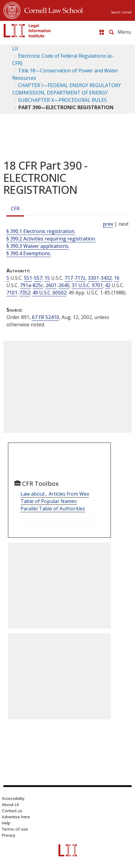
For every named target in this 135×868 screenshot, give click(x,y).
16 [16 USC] (117, 278)
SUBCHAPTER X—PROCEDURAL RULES (62, 100)
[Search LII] (111, 32)
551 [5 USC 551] (28, 278)
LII (15, 48)
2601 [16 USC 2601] (51, 285)
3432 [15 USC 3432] (106, 278)
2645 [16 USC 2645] (64, 285)
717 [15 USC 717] (69, 278)
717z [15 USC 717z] (80, 278)
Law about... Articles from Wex (55, 494)
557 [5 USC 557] (38, 278)
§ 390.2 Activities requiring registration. (51, 239)
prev (108, 224)
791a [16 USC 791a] (25, 285)
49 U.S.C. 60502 (49, 293)
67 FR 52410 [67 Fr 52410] (45, 317)
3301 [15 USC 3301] (93, 278)
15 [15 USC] (47, 278)
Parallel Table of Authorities (53, 509)
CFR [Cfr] (15, 209)
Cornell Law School (52, 10)
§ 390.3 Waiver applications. (38, 246)
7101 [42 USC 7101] (12, 293)
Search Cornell (121, 12)
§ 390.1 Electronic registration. (41, 231)
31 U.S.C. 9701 (87, 285)
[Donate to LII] (102, 32)
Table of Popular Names (49, 501)
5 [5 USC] (8, 278)
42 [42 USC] (108, 285)
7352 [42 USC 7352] (25, 293)
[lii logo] (27, 31)
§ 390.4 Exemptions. (29, 253)
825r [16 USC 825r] (38, 285)
